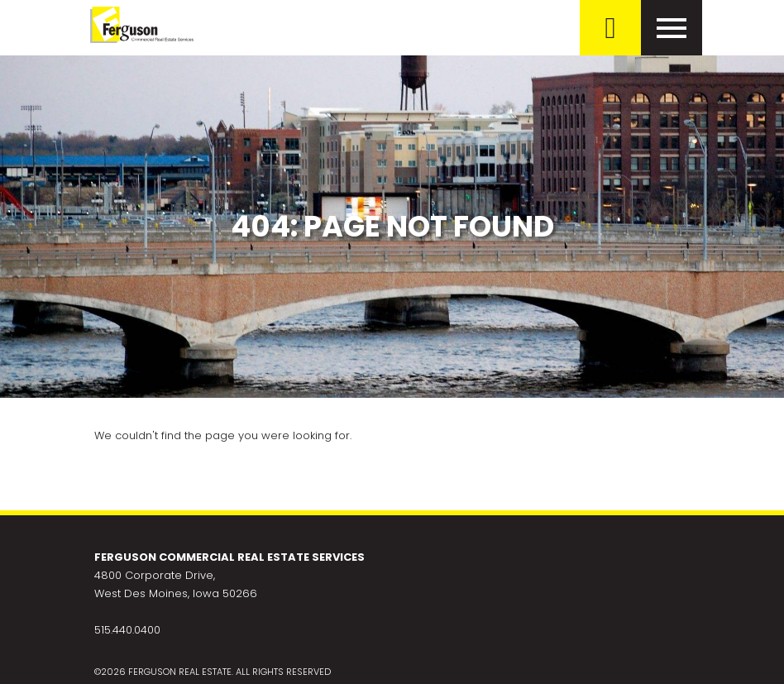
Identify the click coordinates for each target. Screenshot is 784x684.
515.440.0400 (127, 630)
